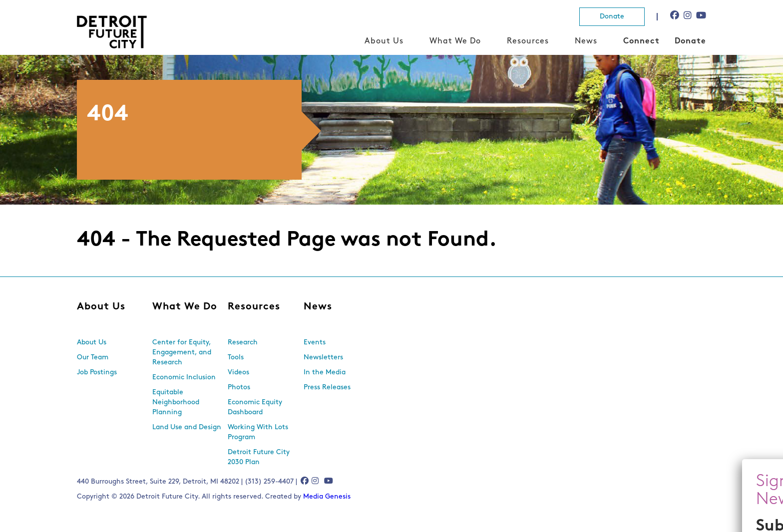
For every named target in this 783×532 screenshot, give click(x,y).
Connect (641, 41)
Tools (236, 358)
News (586, 41)
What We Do (455, 41)
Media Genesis (327, 497)
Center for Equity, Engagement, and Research (182, 353)
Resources (528, 41)
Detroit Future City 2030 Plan (259, 457)
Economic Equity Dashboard (255, 407)
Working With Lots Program (258, 432)
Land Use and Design (187, 427)
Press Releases (327, 388)
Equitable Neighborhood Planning (176, 402)
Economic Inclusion (184, 378)
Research (243, 343)
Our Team (93, 358)
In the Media (325, 373)
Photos (239, 388)
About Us (384, 41)
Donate (612, 17)
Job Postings (97, 373)
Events (315, 343)
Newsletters (323, 358)
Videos (238, 373)
